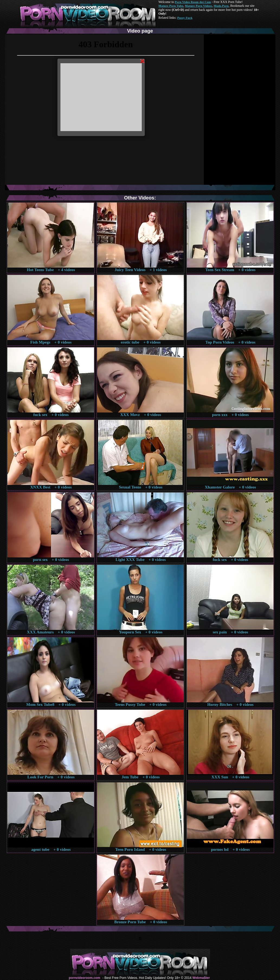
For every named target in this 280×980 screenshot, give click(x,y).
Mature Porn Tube (171, 6)
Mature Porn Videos (198, 6)
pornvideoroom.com (85, 978)
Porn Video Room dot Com (193, 2)
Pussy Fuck (185, 18)
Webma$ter (201, 978)
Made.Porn (221, 6)
